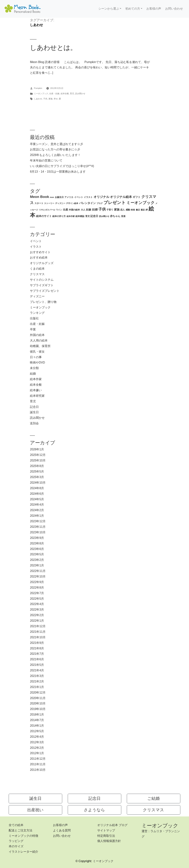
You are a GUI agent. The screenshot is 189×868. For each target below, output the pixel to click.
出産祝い (35, 810)
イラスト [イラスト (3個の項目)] (88, 197)
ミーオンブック (41, 94)
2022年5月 (37, 599)
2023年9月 (37, 538)
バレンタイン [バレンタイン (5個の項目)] (87, 203)
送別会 (34, 423)
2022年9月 (37, 582)
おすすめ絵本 (39, 258)
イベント (36, 241)
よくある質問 (62, 830)
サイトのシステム (42, 280)
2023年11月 (38, 527)
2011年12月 (38, 759)
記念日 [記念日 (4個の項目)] (94, 216)
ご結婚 (153, 798)
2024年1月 (37, 516)
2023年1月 (37, 565)
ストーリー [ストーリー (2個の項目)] (49, 203)
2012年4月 (37, 737)
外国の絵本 (37, 335)
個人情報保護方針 (109, 841)
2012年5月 (37, 731)
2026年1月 (37, 449)
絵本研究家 (37, 396)
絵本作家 (36, 379)
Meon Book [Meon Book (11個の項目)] (39, 197)
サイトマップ (106, 830)
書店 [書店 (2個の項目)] (138, 210)
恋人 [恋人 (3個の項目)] (123, 210)
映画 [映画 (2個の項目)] (133, 210)
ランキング (37, 313)
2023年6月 (37, 549)
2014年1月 (37, 726)
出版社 (34, 318)
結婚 (33, 374)
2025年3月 (37, 477)
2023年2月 (37, 560)
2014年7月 (37, 720)
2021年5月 (37, 665)
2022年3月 (37, 610)
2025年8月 (37, 466)
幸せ (56, 99)
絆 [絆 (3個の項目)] (147, 210)
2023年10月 (38, 532)
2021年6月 (37, 659)
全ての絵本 (16, 825)
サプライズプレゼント (45, 291)
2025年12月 (38, 455)
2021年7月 (37, 654)
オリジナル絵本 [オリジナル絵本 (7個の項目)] (121, 197)
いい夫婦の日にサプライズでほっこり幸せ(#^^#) (62, 166)
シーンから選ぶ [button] (109, 9)
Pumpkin (38, 88)
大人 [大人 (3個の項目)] (83, 210)
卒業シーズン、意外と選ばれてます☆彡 (56, 144)
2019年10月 (38, 709)
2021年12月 (38, 626)
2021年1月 (37, 687)
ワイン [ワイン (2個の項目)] (59, 210)
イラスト (36, 247)
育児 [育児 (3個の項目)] (87, 216)
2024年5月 (37, 499)
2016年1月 (37, 715)
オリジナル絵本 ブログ (112, 825)
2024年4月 (37, 505)
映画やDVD (37, 362)
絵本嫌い (36, 390)
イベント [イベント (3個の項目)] (79, 197)
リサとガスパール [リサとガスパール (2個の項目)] (47, 210)
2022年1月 (37, 621)
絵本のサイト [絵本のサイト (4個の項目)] (44, 216)
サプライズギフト (42, 285)
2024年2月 (37, 510)
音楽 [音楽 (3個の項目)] (123, 216)
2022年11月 (38, 571)
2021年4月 (37, 670)
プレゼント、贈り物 (43, 302)
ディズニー (37, 296)
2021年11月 (38, 632)
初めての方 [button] (133, 9)
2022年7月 (37, 593)
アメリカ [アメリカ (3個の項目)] (69, 197)
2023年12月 (38, 521)
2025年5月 (37, 472)
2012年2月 (37, 748)
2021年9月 (37, 643)
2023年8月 (37, 543)
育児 (72, 94)
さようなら (94, 810)
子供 (45, 99)
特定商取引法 (106, 836)
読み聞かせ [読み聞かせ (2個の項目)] (104, 216)
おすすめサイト (40, 252)
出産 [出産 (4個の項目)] (66, 210)
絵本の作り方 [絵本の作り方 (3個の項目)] (59, 216)
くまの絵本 (37, 269)
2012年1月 (37, 753)
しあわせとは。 (53, 48)
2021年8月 (37, 648)
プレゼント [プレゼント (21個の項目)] (115, 203)
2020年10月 (38, 703)
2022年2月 (37, 615)
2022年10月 (38, 576)
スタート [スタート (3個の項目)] (39, 203)
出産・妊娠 (54, 94)
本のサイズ (16, 846)
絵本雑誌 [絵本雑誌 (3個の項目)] (80, 216)
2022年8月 (37, 588)
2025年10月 (38, 460)
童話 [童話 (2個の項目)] (143, 210)
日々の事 (36, 357)
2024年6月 (37, 494)
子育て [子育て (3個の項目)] (110, 210)
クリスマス (37, 274)
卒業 (33, 329)
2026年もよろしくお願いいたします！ (55, 155)
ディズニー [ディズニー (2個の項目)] (60, 203)
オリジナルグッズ (42, 263)
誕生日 (34, 412)
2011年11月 (38, 764)
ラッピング (16, 841)
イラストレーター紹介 (23, 852)
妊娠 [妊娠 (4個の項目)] (89, 210)
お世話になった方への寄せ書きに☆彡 (55, 149)
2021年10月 (38, 637)
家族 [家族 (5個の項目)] (117, 209)
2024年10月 (38, 483)
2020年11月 (38, 698)
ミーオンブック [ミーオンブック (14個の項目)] (141, 203)
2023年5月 (37, 554)
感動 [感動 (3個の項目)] (128, 210)
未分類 (34, 368)
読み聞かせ (80, 94)
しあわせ (38, 99)
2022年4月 (37, 604)
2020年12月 (38, 693)
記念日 (34, 407)
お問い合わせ (174, 9)
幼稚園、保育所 (40, 346)
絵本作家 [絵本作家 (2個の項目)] (71, 216)
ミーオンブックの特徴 (23, 836)
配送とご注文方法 (20, 830)
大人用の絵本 (39, 340)
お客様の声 (154, 9)
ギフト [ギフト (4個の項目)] (137, 197)
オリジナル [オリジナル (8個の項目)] (101, 197)
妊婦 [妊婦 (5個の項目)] (95, 209)
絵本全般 (65, 94)
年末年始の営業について (46, 160)
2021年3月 (37, 676)
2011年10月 (38, 770)
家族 (51, 99)
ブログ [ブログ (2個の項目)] (100, 203)
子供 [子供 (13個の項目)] (102, 209)
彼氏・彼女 (37, 352)
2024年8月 (37, 488)
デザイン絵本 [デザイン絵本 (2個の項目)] (72, 203)
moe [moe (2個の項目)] (52, 197)
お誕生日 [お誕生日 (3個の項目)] (59, 197)
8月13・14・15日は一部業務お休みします (58, 172)
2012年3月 (37, 742)
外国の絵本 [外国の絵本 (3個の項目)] (74, 210)
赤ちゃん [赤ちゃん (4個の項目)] (115, 216)
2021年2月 (37, 681)
